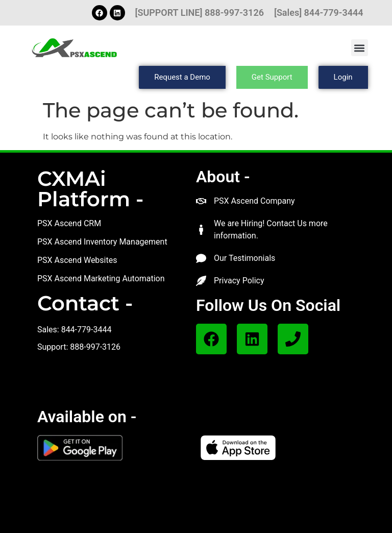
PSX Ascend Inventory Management (102, 242)
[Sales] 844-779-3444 (319, 13)
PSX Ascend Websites (77, 260)
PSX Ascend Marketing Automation (101, 278)
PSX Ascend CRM (69, 223)
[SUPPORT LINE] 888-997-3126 (200, 13)
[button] (360, 48)
